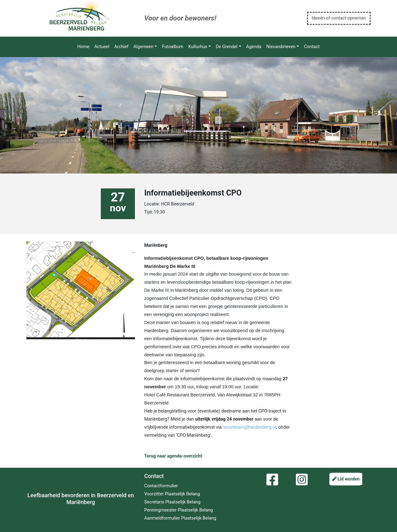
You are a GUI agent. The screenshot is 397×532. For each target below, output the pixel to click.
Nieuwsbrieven (281, 47)
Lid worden (346, 479)
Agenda (254, 47)
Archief (121, 47)
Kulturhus (198, 47)
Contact (312, 47)
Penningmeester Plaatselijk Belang (178, 510)
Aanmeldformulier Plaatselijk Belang (180, 518)
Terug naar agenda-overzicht (173, 456)
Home (83, 47)
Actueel (102, 47)
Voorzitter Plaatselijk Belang (172, 494)
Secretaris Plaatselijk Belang (172, 502)
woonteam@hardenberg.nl (249, 427)
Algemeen (143, 47)
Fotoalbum (173, 47)
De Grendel (227, 47)
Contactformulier (161, 486)
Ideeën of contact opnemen (339, 18)
